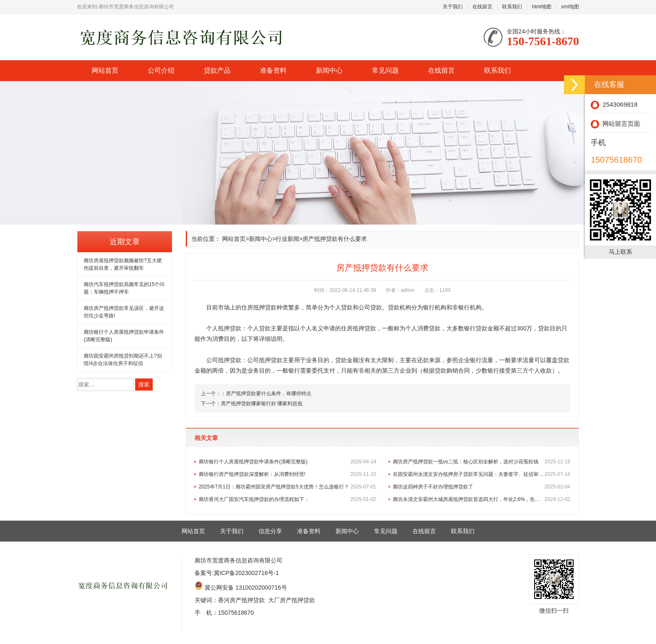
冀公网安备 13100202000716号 (246, 588)
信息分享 (270, 531)
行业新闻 (287, 239)
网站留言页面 (615, 124)
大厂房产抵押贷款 (292, 600)
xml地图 (570, 7)
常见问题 (385, 70)
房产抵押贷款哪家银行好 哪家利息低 (262, 404)
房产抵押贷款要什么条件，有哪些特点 (269, 394)
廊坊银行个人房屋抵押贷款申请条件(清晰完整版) (287, 462)
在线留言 (482, 7)
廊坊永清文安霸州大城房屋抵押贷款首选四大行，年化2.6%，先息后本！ (482, 499)
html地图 (542, 7)
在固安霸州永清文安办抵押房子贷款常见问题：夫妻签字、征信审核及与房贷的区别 (482, 474)
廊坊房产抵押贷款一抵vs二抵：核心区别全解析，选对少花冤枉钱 (482, 462)
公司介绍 (161, 70)
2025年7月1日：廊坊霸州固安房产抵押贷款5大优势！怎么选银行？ (287, 487)
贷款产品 (217, 70)
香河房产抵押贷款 (241, 600)
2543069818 (614, 104)
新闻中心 (329, 70)
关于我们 (453, 7)
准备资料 (273, 70)
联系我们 (512, 7)
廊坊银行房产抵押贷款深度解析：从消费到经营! (287, 474)
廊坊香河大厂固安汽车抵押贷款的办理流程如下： (287, 499)
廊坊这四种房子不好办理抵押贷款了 (482, 487)
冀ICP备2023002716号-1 (246, 573)
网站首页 (105, 70)
